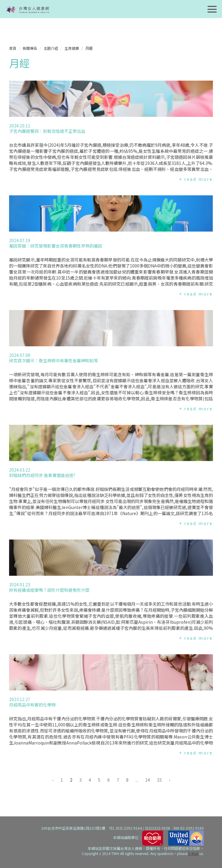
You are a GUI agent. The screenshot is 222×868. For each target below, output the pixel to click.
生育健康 (72, 48)
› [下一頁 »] (169, 780)
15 (159, 780)
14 (148, 780)
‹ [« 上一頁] (53, 780)
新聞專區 (30, 48)
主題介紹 (51, 48)
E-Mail (193, 853)
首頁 (13, 48)
